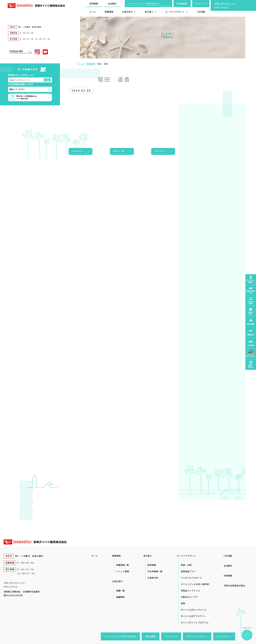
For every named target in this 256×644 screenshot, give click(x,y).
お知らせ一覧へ (119, 151)
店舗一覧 (120, 590)
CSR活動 (201, 12)
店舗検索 (120, 597)
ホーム (93, 12)
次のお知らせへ (160, 151)
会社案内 (112, 3)
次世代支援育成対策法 (234, 585)
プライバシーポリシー (197, 636)
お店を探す (129, 12)
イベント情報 (122, 571)
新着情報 (109, 12)
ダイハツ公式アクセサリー (194, 616)
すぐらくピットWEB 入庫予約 (195, 584)
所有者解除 (182, 3)
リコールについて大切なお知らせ (143, 3)
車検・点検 (186, 565)
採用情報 (94, 3)
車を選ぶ (151, 12)
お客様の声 (153, 578)
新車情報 (152, 565)
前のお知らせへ (78, 151)
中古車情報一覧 (155, 571)
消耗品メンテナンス (190, 590)
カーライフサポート (177, 12)
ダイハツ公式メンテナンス (194, 610)
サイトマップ (201, 3)
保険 (183, 603)
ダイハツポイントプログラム (195, 622)
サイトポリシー (224, 636)
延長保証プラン (188, 571)
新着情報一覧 (122, 565)
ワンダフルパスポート (191, 578)
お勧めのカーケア (189, 597)
